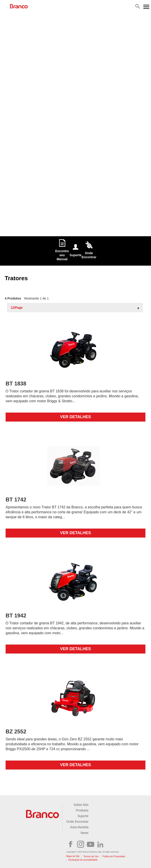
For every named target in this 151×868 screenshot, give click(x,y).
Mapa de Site (73, 856)
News (84, 833)
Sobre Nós (81, 805)
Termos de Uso (91, 856)
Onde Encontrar (77, 822)
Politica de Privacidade (114, 856)
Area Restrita (79, 827)
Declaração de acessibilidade (83, 860)
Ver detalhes (76, 417)
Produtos (82, 810)
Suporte (83, 816)
